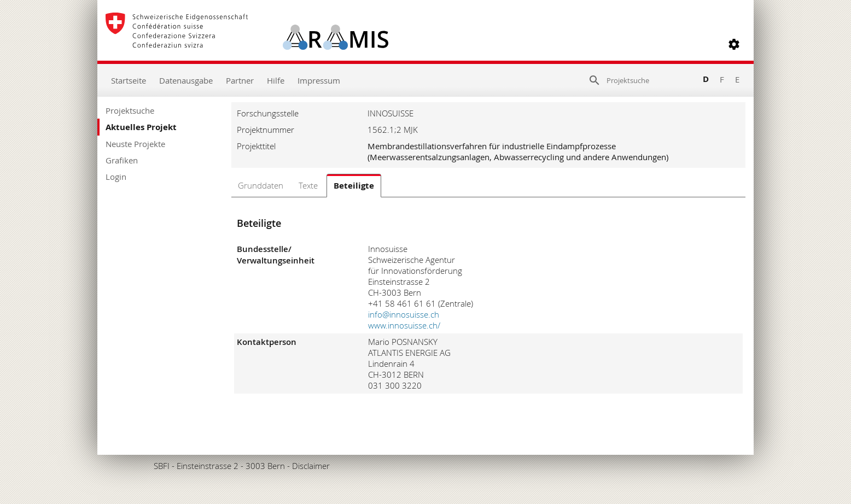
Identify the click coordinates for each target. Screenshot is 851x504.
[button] (734, 44)
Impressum (319, 80)
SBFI (162, 466)
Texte (308, 185)
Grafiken (122, 160)
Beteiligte (354, 186)
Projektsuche (130, 110)
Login (116, 177)
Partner (240, 80)
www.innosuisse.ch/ (404, 325)
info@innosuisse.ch (404, 314)
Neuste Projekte (135, 144)
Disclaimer (311, 466)
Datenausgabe (186, 80)
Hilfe (276, 80)
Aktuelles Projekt (141, 127)
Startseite (129, 80)
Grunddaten (261, 185)
